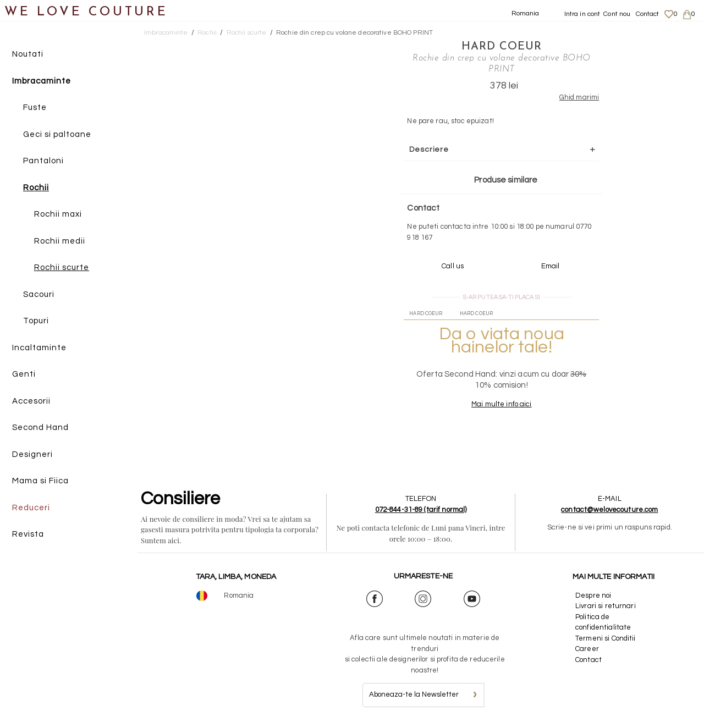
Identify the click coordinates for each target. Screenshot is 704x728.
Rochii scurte (62, 268)
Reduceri (31, 508)
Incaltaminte (39, 348)
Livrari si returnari (606, 606)
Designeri (32, 454)
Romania (526, 13)
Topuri (36, 321)
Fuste (35, 107)
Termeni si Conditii (605, 638)
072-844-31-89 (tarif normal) (421, 510)
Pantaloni (43, 161)
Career (587, 649)
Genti (24, 374)
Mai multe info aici (501, 404)
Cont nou (617, 14)
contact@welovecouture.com (609, 510)
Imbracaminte (42, 81)
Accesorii (31, 401)
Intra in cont (582, 14)
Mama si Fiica (40, 481)
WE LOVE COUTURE (86, 12)
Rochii (36, 188)
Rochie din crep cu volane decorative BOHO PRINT (354, 33)
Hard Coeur (502, 47)
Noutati (28, 54)
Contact (648, 14)
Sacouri (39, 294)
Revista (28, 534)
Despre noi (593, 595)
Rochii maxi (58, 214)
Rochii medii (60, 241)
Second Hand (40, 428)
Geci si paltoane (57, 134)
